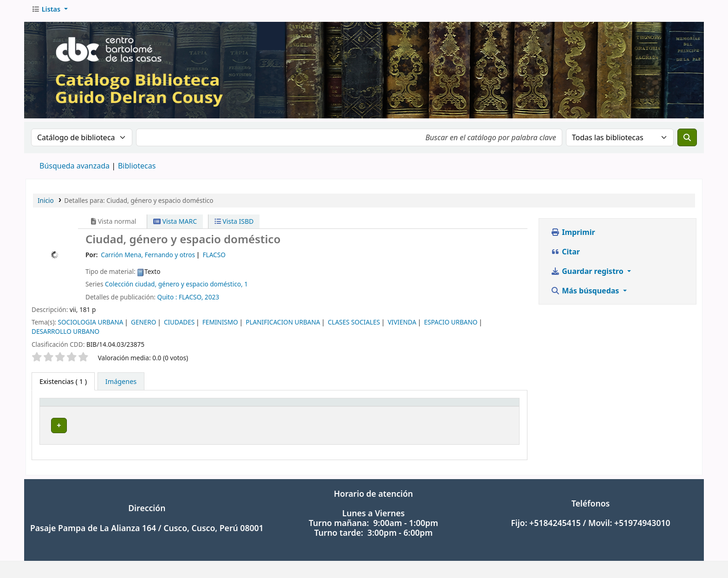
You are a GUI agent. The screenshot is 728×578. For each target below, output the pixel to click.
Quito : (167, 300)
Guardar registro (588, 274)
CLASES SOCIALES (354, 325)
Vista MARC (175, 224)
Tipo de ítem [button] (64, 410)
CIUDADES (179, 325)
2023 (212, 300)
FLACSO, (191, 300)
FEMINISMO (220, 325)
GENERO (143, 325)
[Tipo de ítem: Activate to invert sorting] (86, 411)
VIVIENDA (402, 325)
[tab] (121, 385)
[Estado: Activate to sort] (488, 411)
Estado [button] (472, 410)
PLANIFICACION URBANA (283, 325)
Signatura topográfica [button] (287, 410)
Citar (565, 255)
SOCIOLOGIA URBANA (90, 325)
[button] (50, 13)
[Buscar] (687, 141)
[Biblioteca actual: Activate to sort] (189, 411)
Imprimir (573, 235)
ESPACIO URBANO (451, 325)
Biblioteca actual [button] (164, 410)
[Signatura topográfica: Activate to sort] (351, 411)
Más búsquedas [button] (586, 294)
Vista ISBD (234, 224)
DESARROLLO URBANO (65, 334)
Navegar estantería (346, 429)
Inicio (46, 204)
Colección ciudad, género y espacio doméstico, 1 (176, 287)
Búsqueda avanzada (75, 169)
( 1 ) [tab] (63, 385)
